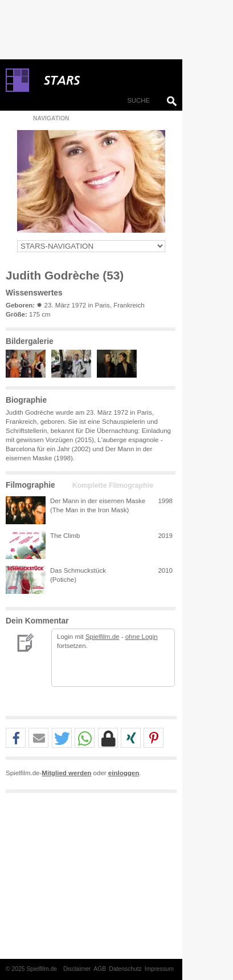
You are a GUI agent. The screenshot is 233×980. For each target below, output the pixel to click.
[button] (16, 738)
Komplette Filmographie (113, 485)
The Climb (65, 536)
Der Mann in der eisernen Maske (98, 501)
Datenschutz (125, 969)
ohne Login (142, 637)
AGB (100, 969)
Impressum (159, 969)
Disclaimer (77, 969)
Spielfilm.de (103, 637)
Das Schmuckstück (78, 570)
